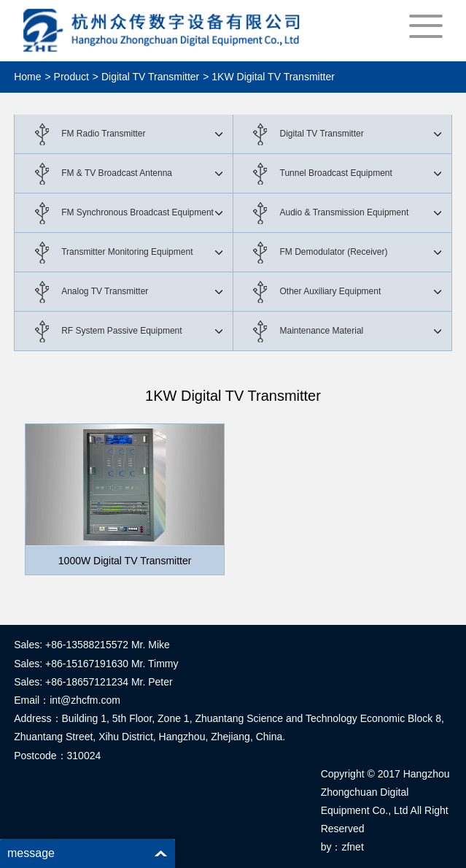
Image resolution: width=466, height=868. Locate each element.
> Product (67, 77)
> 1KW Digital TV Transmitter (269, 77)
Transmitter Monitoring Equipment (127, 252)
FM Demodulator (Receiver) (334, 252)
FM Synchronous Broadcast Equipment (137, 212)
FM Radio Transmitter (103, 134)
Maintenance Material (322, 331)
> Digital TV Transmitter (146, 77)
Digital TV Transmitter (322, 134)
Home (27, 77)
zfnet (352, 847)
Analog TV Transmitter (105, 291)
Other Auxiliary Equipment (331, 291)
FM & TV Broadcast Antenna (117, 173)
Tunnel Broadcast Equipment (336, 173)
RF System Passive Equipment (121, 331)
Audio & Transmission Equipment (345, 212)
